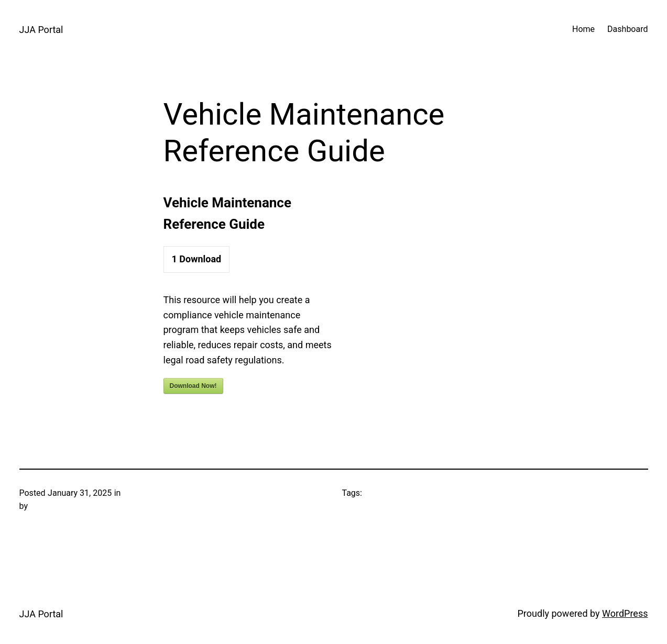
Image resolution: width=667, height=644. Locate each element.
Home (583, 29)
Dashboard (627, 29)
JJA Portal (41, 30)
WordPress (625, 613)
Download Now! (193, 386)
